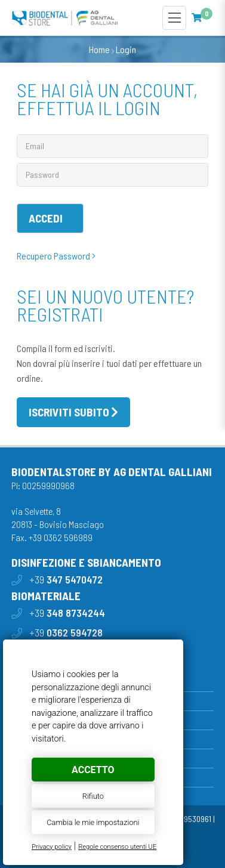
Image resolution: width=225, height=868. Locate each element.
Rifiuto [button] (93, 796)
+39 (66, 579)
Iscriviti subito (69, 412)
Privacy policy (52, 847)
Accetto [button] (93, 770)
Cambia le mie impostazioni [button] (93, 822)
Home (99, 49)
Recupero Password (56, 256)
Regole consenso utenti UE (117, 847)
